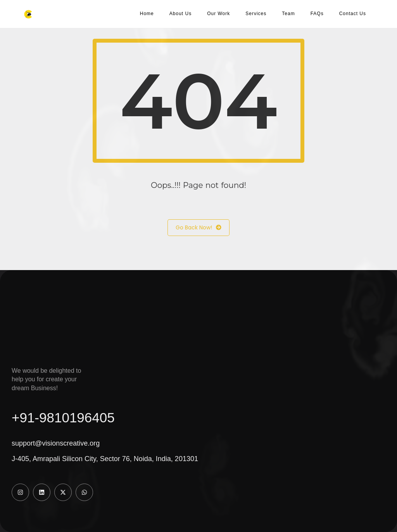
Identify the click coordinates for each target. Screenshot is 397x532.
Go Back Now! (198, 228)
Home (147, 14)
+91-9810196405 (63, 418)
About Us (180, 14)
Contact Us (353, 14)
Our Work (218, 14)
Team (288, 14)
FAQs (317, 14)
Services (256, 14)
